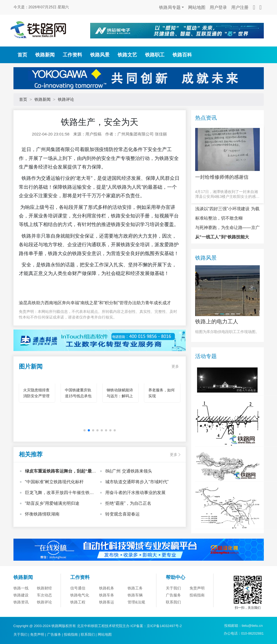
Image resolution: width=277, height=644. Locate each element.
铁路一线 (21, 588)
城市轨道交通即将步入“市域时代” (137, 482)
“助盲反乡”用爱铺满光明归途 (52, 503)
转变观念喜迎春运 (122, 514)
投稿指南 (197, 595)
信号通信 (78, 588)
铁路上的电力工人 (217, 321)
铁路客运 (107, 602)
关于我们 (173, 588)
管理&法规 (136, 602)
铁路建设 (21, 595)
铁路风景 (100, 55)
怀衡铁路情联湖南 (42, 514)
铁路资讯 (21, 602)
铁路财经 (44, 588)
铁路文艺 (127, 55)
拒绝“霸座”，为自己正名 (128, 503)
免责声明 (197, 588)
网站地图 (197, 7)
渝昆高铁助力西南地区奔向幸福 (49, 303)
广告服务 (173, 595)
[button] (85, 430)
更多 (175, 366)
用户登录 (218, 7)
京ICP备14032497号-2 (164, 626)
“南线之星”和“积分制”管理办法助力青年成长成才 (125, 303)
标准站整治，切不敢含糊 (219, 218)
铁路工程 (78, 602)
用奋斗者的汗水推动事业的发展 (135, 493)
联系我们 (173, 602)
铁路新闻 (45, 55)
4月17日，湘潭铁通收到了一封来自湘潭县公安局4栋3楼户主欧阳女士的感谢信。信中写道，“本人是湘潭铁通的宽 (227, 194)
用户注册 (240, 7)
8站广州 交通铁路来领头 (129, 471)
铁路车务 (107, 595)
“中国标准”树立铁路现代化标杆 (55, 482)
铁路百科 (182, 55)
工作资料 (72, 55)
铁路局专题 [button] (170, 7)
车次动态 (44, 595)
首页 (22, 55)
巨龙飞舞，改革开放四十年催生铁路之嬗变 (59, 493)
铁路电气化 (80, 595)
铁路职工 (155, 55)
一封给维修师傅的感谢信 (222, 177)
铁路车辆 (135, 595)
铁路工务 (135, 588)
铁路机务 (107, 588)
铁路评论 (66, 99)
